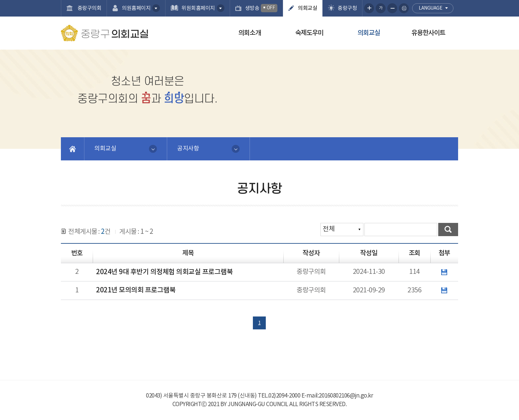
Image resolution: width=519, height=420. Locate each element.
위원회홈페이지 (198, 8)
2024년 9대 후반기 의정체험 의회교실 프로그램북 (164, 272)
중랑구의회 (89, 8)
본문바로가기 (0, 0)
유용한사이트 (428, 33)
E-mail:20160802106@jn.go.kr (337, 396)
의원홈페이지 (136, 8)
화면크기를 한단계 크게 (369, 8)
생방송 (261, 8)
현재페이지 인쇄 (404, 8)
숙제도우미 (309, 33)
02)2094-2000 (284, 396)
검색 (448, 230)
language (430, 8)
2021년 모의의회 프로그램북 (136, 290)
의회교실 (307, 8)
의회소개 (250, 33)
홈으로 (73, 149)
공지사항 (188, 149)
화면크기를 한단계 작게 (392, 8)
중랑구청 (347, 8)
